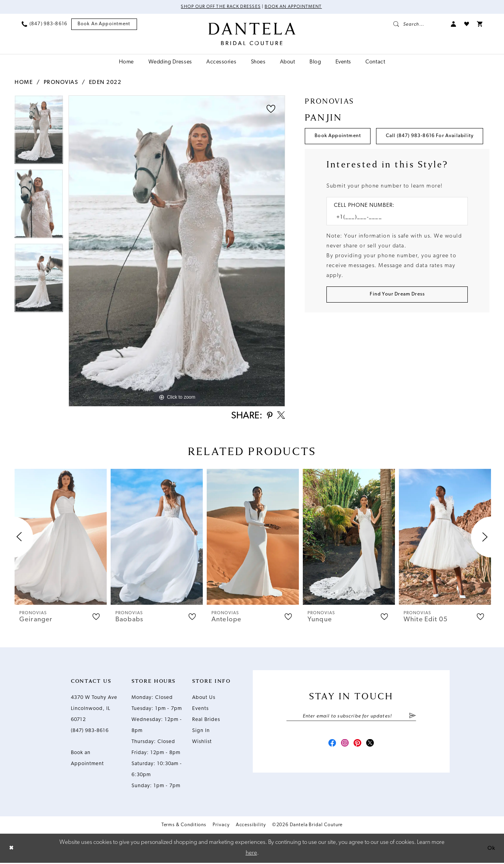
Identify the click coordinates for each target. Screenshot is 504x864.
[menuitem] (44, 24)
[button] (454, 24)
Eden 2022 (105, 83)
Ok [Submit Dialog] (491, 849)
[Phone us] (44, 24)
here (251, 854)
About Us (204, 700)
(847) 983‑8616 (90, 733)
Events (200, 711)
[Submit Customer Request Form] (397, 320)
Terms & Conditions (184, 827)
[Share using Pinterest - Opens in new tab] (268, 417)
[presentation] (61, 539)
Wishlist (202, 744)
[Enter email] (351, 718)
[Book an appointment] (104, 25)
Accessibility (251, 827)
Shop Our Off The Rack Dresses (219, 7)
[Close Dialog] (12, 850)
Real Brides (206, 722)
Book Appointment (340, 137)
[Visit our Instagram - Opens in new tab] (344, 747)
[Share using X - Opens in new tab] (280, 417)
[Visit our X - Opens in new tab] (372, 747)
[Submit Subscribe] (412, 718)
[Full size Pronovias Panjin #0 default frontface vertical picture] (177, 251)
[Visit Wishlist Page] (467, 24)
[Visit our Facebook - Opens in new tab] (330, 747)
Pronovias (61, 83)
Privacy (221, 827)
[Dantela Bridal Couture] (252, 34)
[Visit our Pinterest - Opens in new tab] (358, 747)
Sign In (201, 733)
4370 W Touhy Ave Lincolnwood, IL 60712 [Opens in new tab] (94, 711)
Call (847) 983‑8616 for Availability (363, 160)
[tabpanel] (39, 132)
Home (24, 83)
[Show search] (418, 24)
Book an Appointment (295, 7)
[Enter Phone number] (393, 242)
